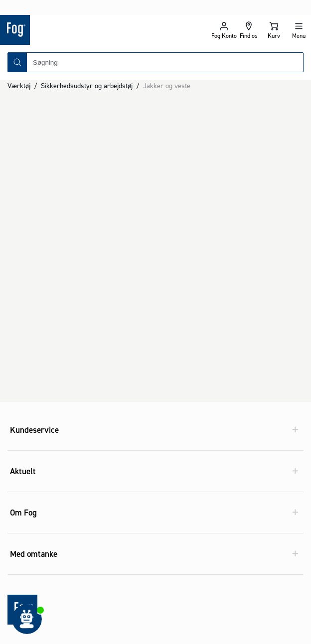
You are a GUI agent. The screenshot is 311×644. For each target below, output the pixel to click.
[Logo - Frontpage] (78, 15)
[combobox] (165, 47)
